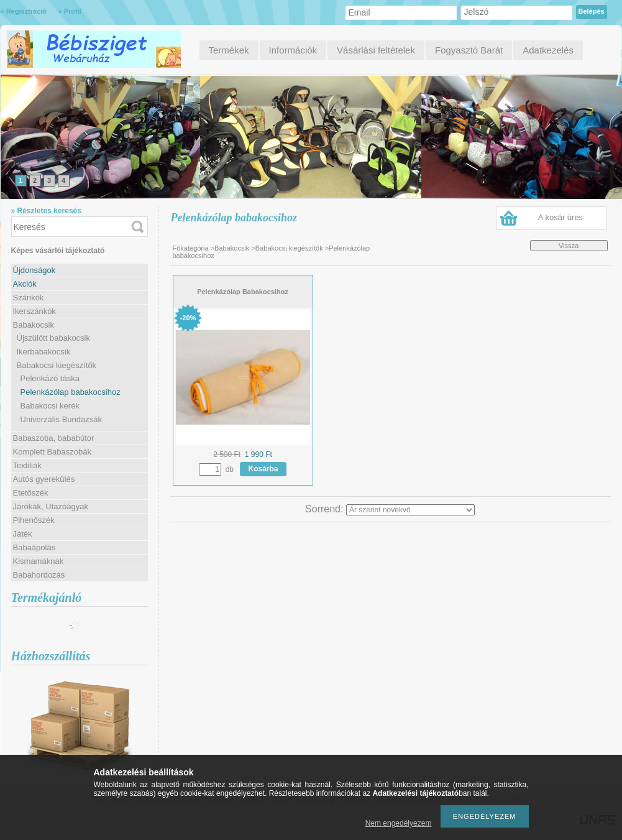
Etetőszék (31, 493)
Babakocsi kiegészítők (289, 248)
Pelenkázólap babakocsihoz (71, 392)
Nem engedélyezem (399, 823)
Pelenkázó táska (50, 378)
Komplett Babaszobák (52, 452)
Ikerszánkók (34, 311)
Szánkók (29, 298)
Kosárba (263, 469)
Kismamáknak (39, 561)
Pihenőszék (34, 520)
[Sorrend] (410, 510)
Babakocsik (232, 248)
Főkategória (191, 248)
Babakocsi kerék (50, 406)
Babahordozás (39, 575)
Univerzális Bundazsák (62, 419)
